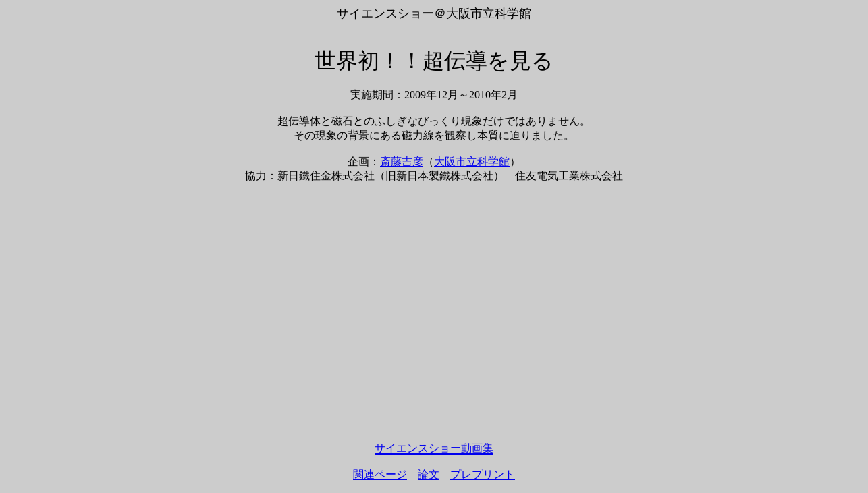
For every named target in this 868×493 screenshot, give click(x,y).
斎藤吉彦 (402, 162)
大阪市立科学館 (472, 162)
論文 (429, 474)
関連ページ (380, 474)
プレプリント (483, 474)
